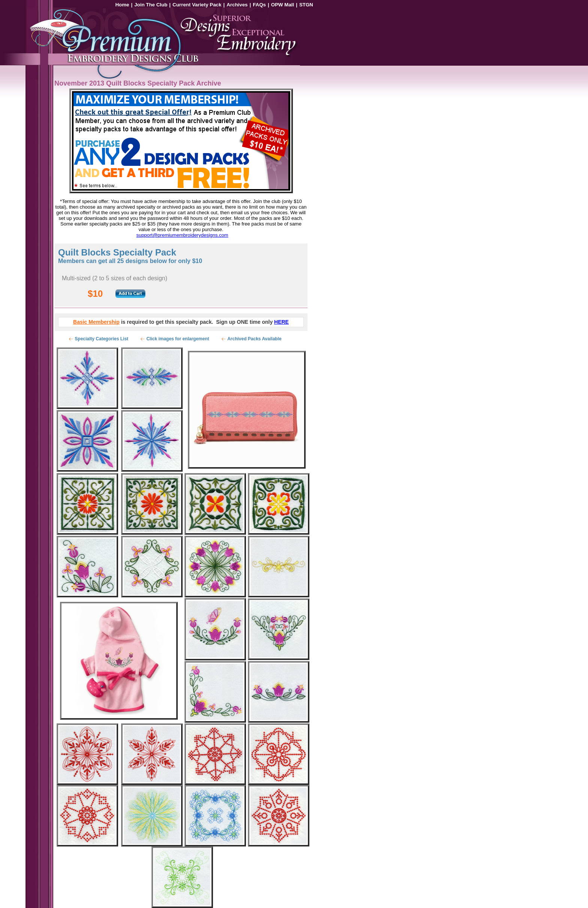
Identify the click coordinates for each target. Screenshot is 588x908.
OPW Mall (283, 5)
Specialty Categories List (101, 339)
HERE (281, 322)
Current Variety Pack (197, 5)
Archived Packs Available (254, 339)
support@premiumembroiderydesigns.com (182, 235)
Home (122, 5)
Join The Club (151, 5)
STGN (306, 5)
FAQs (259, 5)
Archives (237, 5)
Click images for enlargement (178, 339)
